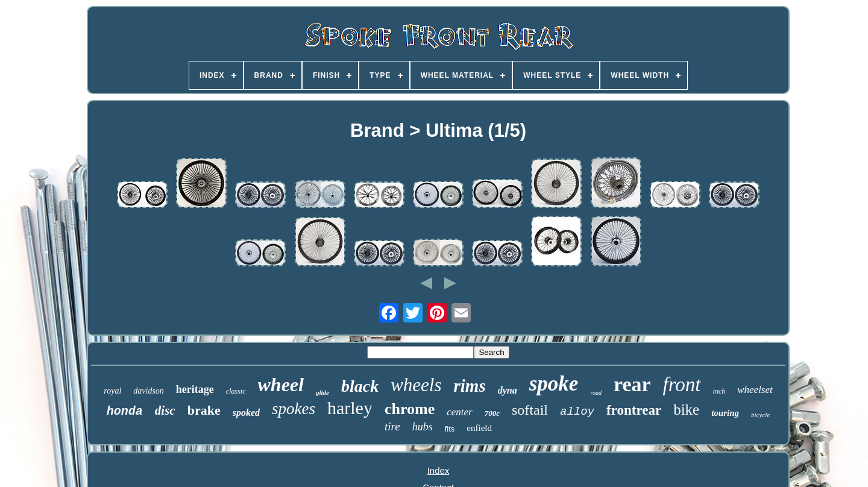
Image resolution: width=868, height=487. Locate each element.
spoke (554, 384)
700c (492, 413)
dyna (508, 390)
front (682, 385)
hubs (423, 427)
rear (632, 384)
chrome (410, 409)
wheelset (755, 390)
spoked (246, 413)
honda (125, 411)
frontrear (634, 410)
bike (686, 410)
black (360, 386)
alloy (577, 412)
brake (204, 410)
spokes (294, 409)
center (459, 412)
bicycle (760, 415)
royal (112, 391)
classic (236, 391)
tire (392, 426)
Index (439, 470)
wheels (416, 385)
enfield (479, 428)
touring (725, 413)
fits (450, 429)
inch (719, 391)
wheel (281, 385)
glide (322, 392)
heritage (195, 389)
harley (350, 408)
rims (470, 386)
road (596, 393)
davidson (149, 391)
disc (165, 410)
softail (530, 410)
